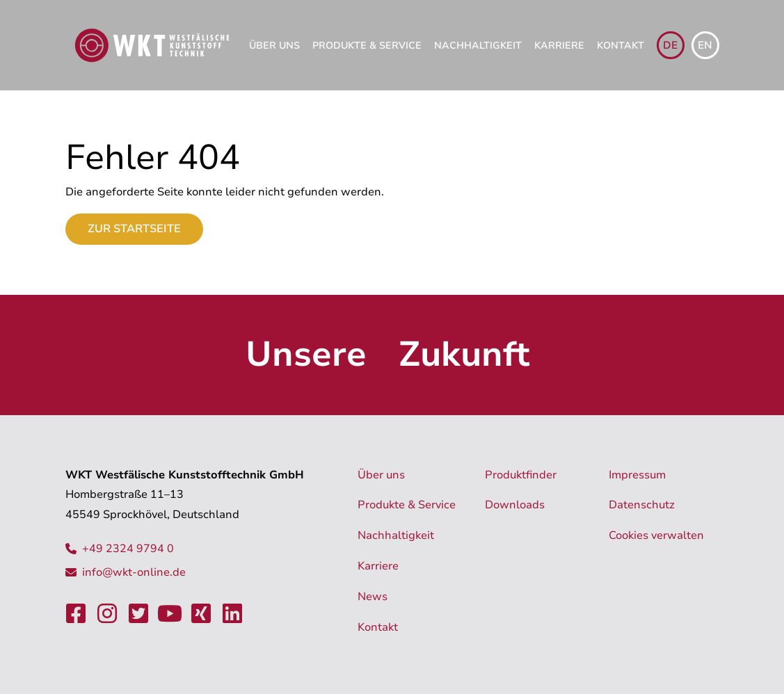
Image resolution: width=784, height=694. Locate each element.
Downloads (515, 505)
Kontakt (621, 46)
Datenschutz (642, 505)
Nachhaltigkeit (478, 46)
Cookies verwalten (656, 535)
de (670, 45)
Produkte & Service (367, 46)
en (705, 45)
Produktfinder (521, 475)
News (373, 597)
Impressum (637, 475)
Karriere (559, 46)
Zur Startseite (134, 229)
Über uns (274, 46)
